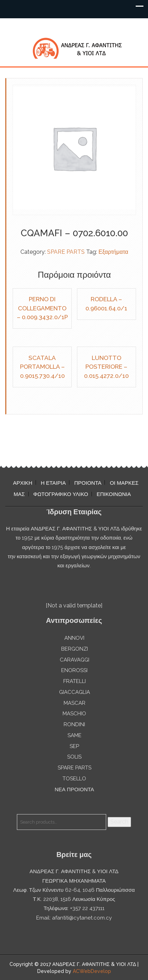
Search (119, 822)
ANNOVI (74, 638)
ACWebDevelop (92, 971)
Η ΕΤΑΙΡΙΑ (53, 483)
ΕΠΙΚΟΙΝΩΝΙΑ (114, 494)
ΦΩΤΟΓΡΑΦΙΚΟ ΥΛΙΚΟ (61, 494)
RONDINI (74, 724)
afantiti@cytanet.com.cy (82, 918)
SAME (75, 735)
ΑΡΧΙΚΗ (23, 483)
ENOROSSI (74, 670)
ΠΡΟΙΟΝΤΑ (88, 483)
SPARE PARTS (66, 252)
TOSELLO (74, 779)
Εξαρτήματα (113, 252)
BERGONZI (75, 649)
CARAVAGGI (75, 660)
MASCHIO (74, 714)
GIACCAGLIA (75, 692)
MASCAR (75, 703)
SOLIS (74, 757)
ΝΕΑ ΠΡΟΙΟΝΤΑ (74, 789)
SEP (74, 746)
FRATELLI (75, 681)
